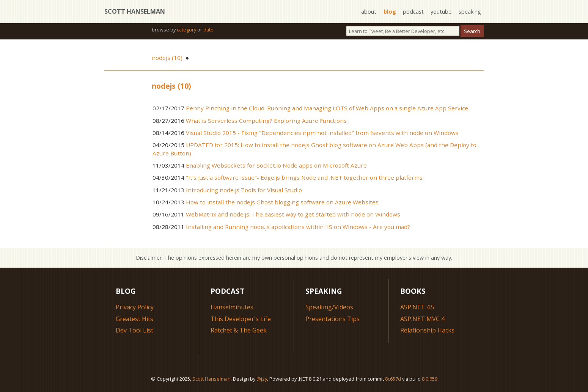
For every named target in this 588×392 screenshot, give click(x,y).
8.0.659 (430, 379)
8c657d (393, 379)
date (208, 30)
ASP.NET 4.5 (417, 307)
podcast (413, 12)
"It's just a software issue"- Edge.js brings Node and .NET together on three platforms (304, 177)
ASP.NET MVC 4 (422, 319)
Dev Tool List (134, 330)
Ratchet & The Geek (239, 330)
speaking (470, 12)
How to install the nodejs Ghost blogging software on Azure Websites (282, 202)
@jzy (262, 379)
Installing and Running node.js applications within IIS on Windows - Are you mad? (298, 227)
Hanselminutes (232, 307)
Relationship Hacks (427, 330)
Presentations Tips (333, 319)
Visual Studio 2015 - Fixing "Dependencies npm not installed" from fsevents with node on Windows (322, 133)
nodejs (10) (167, 58)
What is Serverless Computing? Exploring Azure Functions (266, 121)
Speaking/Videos (329, 307)
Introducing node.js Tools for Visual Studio (244, 190)
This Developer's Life (241, 319)
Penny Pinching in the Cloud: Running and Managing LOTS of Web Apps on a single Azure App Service (327, 108)
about (369, 12)
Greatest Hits (134, 319)
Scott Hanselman (135, 11)
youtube (441, 12)
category (186, 30)
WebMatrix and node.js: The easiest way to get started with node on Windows (293, 214)
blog (390, 12)
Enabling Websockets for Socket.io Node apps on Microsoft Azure (276, 165)
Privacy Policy (135, 307)
